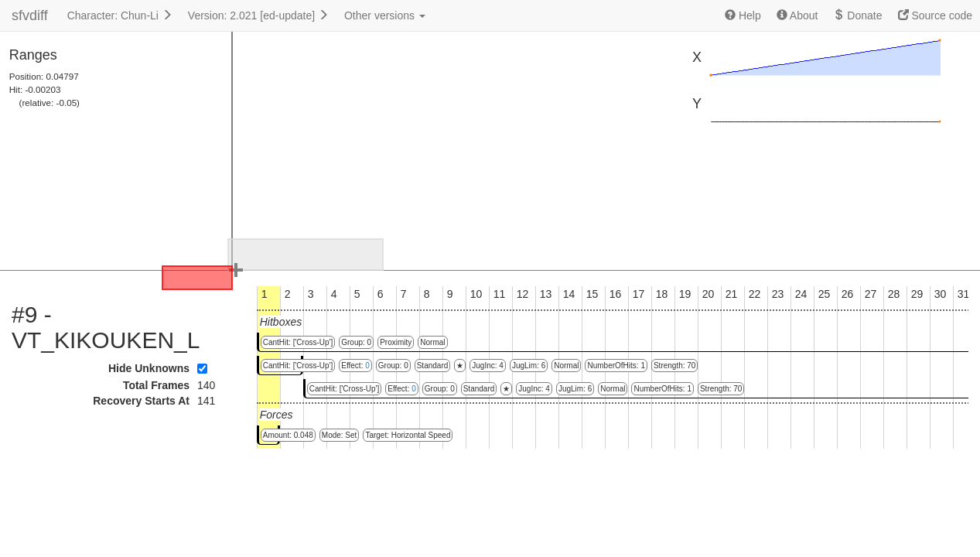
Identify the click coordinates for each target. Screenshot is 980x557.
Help (743, 15)
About (797, 15)
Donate (857, 15)
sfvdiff (30, 15)
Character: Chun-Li (120, 15)
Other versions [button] (385, 15)
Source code (936, 15)
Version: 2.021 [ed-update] (258, 15)
